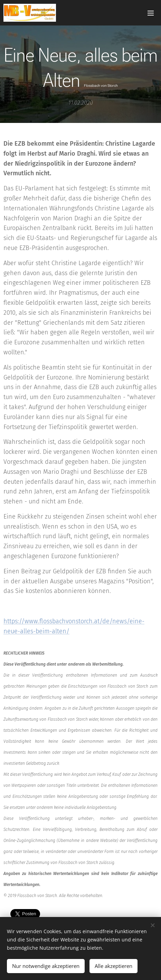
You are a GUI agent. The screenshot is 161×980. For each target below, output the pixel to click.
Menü (151, 13)
